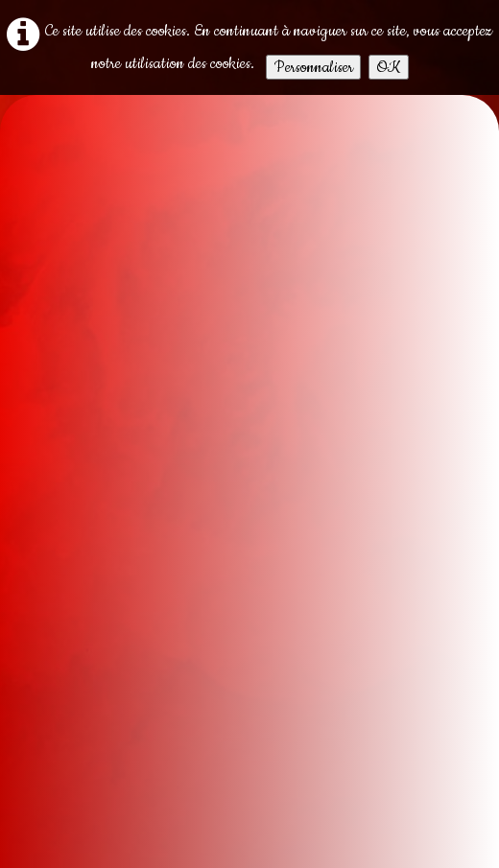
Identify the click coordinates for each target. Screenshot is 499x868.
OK (389, 67)
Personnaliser (313, 67)
